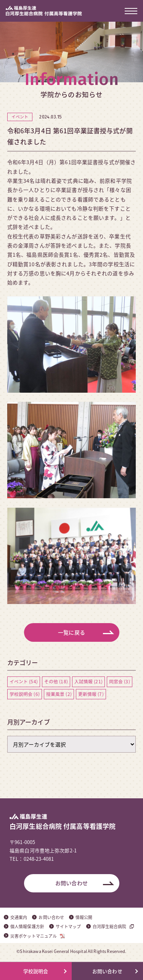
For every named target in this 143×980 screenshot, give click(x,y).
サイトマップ (68, 926)
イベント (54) (24, 681)
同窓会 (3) (120, 681)
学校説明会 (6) (25, 694)
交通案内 (19, 917)
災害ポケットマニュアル (34, 936)
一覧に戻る (71, 632)
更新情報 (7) (91, 694)
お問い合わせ (71, 883)
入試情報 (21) (88, 681)
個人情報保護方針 (27, 926)
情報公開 (84, 917)
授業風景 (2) (59, 694)
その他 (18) (56, 681)
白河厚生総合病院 (110, 926)
